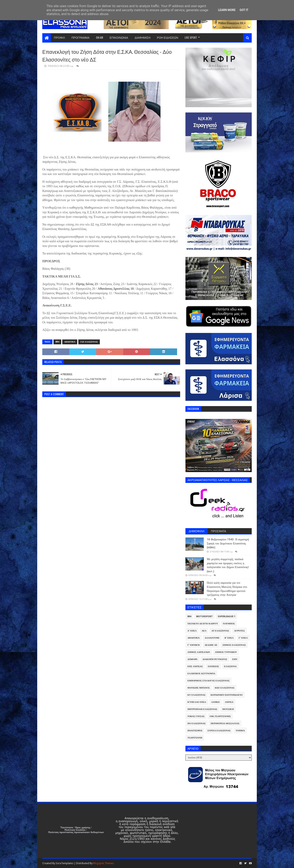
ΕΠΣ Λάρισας (195, 666)
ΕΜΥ (235, 659)
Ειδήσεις (213, 666)
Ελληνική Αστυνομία (201, 674)
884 (57, 342)
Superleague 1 (226, 616)
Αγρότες (240, 631)
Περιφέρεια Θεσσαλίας (225, 723)
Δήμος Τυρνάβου (226, 652)
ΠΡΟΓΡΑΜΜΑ (81, 37)
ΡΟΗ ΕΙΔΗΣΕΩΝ (168, 37)
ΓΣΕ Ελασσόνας (89, 342)
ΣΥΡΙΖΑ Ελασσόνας (219, 731)
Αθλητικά (70, 342)
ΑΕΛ (204, 631)
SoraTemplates (65, 863)
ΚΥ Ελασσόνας (197, 695)
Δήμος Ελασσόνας (234, 645)
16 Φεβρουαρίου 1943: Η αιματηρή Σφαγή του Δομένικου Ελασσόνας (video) (228, 543)
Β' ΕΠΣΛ (229, 638)
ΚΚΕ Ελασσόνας (225, 688)
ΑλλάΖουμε (212, 638)
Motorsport (204, 616)
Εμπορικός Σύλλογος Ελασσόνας (209, 681)
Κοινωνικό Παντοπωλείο (227, 695)
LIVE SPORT (191, 37)
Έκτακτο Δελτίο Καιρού (203, 624)
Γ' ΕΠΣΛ (243, 638)
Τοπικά (240, 731)
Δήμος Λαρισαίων (199, 652)
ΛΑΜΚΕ (216, 702)
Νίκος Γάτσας (196, 716)
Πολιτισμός (195, 731)
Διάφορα (192, 659)
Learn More (227, 10)
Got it (244, 10)
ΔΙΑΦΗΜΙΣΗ (143, 37)
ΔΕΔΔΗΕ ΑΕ (211, 645)
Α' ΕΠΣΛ (192, 631)
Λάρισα (229, 702)
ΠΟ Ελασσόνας (197, 723)
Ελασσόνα (230, 666)
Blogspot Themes (103, 863)
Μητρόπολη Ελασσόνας (202, 709)
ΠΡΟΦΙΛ (59, 37)
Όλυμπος (229, 624)
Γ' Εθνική (194, 645)
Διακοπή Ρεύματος (215, 659)
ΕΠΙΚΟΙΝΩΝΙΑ (119, 37)
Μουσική (228, 709)
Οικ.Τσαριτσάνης (220, 716)
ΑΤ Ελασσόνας (220, 631)
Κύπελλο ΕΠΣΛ (197, 702)
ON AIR (100, 37)
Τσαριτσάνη (195, 738)
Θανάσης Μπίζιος (199, 688)
